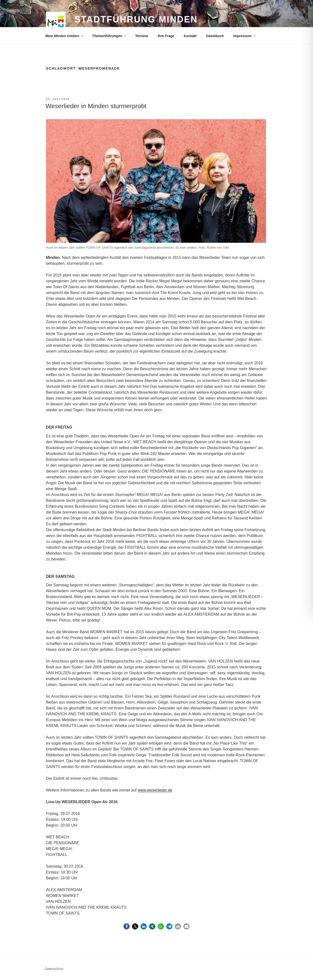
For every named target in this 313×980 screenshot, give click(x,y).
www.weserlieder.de (155, 790)
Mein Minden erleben (65, 36)
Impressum (245, 36)
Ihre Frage (166, 36)
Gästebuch (215, 36)
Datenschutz (54, 969)
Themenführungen (110, 36)
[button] (127, 926)
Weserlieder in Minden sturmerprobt (96, 106)
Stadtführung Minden (136, 19)
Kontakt (190, 36)
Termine (142, 36)
